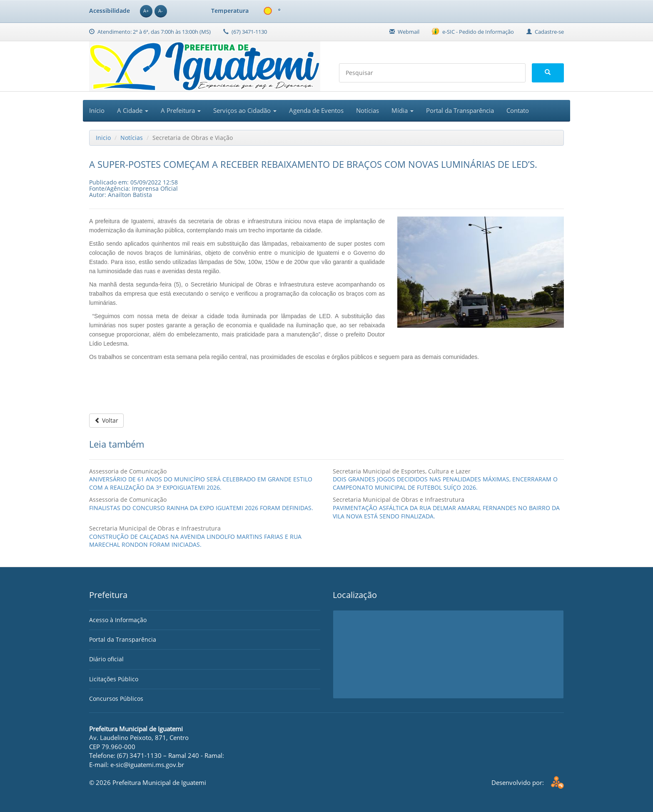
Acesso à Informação (118, 620)
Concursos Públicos (116, 699)
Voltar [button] (106, 420)
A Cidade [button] (133, 110)
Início (97, 110)
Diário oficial (106, 659)
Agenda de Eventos (316, 110)
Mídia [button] (403, 110)
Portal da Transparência (460, 110)
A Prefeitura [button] (181, 110)
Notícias (368, 110)
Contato (518, 110)
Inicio (103, 138)
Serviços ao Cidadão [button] (245, 110)
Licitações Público (114, 679)
